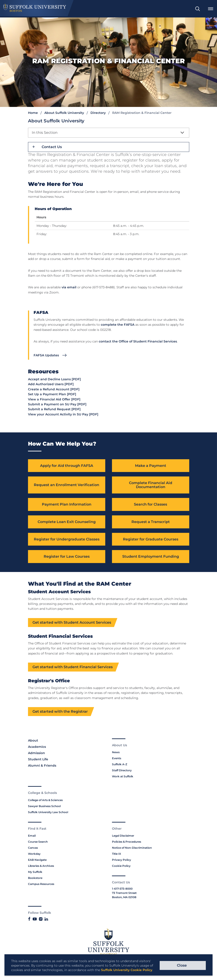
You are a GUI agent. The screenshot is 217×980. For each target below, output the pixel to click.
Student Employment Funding (151, 557)
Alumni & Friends (42, 766)
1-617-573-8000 (122, 889)
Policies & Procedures (127, 842)
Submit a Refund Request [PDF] (54, 409)
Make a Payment (151, 466)
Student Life (38, 760)
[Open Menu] (211, 9)
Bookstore (35, 878)
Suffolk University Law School (48, 812)
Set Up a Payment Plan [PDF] (52, 394)
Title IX (116, 854)
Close (182, 965)
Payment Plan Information (67, 505)
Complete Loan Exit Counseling (67, 522)
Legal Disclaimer (123, 836)
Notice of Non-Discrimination (132, 848)
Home (33, 113)
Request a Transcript (151, 522)
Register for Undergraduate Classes (67, 539)
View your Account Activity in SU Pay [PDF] (63, 414)
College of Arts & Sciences (45, 800)
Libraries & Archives (41, 866)
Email (32, 836)
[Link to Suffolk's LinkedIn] (46, 919)
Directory (98, 113)
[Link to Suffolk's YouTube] (35, 919)
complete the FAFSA (118, 325)
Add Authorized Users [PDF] (51, 384)
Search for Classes (150, 505)
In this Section (45, 133)
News (116, 753)
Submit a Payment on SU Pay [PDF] (57, 404)
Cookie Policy (121, 866)
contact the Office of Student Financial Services (138, 341)
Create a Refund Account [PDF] (54, 389)
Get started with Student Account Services (72, 623)
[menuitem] (198, 9)
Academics (37, 747)
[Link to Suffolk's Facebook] (29, 919)
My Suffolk (35, 872)
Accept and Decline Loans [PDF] (54, 379)
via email (69, 287)
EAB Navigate (37, 860)
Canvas (33, 848)
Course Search (38, 842)
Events (117, 759)
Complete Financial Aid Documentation (151, 485)
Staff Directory (122, 771)
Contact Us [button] (52, 147)
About (33, 741)
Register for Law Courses (67, 557)
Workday (34, 854)
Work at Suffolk (123, 777)
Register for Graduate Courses (151, 539)
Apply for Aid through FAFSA (67, 466)
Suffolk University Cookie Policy (127, 970)
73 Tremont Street (124, 893)
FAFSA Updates (46, 355)
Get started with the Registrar (60, 712)
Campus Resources (41, 884)
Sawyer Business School (44, 806)
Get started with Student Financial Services (73, 667)
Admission (37, 753)
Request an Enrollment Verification (67, 485)
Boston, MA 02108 (124, 898)
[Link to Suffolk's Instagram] (41, 919)
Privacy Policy (121, 860)
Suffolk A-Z (120, 765)
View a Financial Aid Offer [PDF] (54, 399)
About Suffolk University (64, 113)
